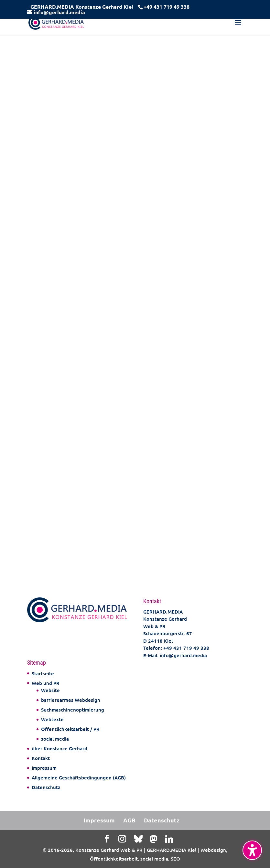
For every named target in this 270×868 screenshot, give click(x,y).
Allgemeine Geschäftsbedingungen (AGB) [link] (79, 777)
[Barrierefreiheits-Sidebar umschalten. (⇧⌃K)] (252, 850)
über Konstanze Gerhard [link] (59, 748)
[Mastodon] (154, 839)
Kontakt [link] (41, 758)
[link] (166, 7)
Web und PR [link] (46, 683)
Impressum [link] (44, 768)
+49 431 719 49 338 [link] (186, 648)
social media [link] (55, 739)
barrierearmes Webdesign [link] (71, 700)
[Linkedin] (169, 839)
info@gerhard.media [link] (183, 655)
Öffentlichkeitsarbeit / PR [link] (70, 729)
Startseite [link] (43, 673)
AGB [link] (129, 820)
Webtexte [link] (52, 719)
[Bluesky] (138, 839)
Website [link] (50, 690)
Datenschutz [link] (46, 787)
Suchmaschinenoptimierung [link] (73, 710)
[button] (238, 27)
